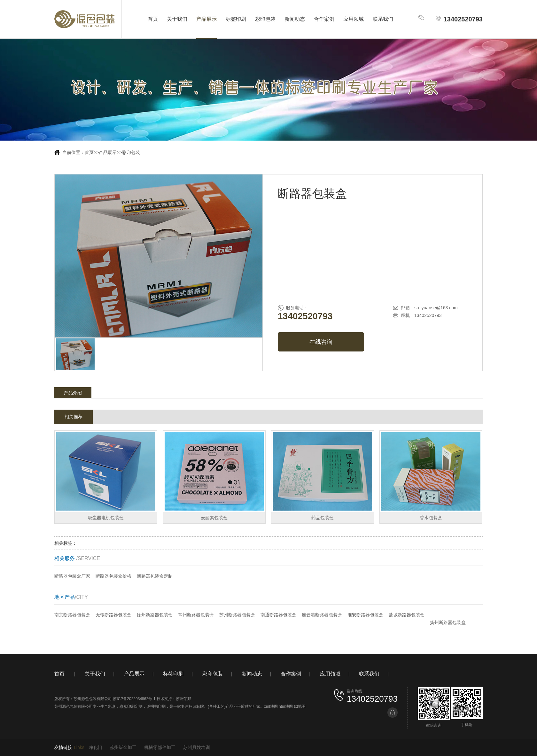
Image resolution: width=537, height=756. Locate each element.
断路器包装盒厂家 (72, 576)
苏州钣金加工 (123, 747)
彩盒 (112, 706)
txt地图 (300, 706)
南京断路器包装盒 (72, 615)
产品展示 (206, 19)
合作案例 (324, 19)
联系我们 (383, 19)
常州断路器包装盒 (196, 615)
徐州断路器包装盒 (155, 615)
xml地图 (271, 706)
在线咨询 (321, 342)
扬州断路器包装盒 (448, 622)
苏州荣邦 (183, 699)
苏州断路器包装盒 (237, 615)
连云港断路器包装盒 (322, 615)
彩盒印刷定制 (131, 706)
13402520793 (459, 19)
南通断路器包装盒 (278, 615)
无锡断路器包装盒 (113, 615)
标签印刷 (236, 19)
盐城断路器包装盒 (407, 615)
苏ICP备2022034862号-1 (134, 699)
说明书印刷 (156, 706)
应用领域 (354, 19)
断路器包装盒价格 (113, 576)
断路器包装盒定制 (155, 576)
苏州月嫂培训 (197, 747)
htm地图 (286, 706)
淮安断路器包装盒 (365, 615)
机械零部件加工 (160, 747)
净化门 (96, 747)
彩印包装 (265, 19)
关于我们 (177, 19)
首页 (153, 19)
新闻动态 (295, 19)
